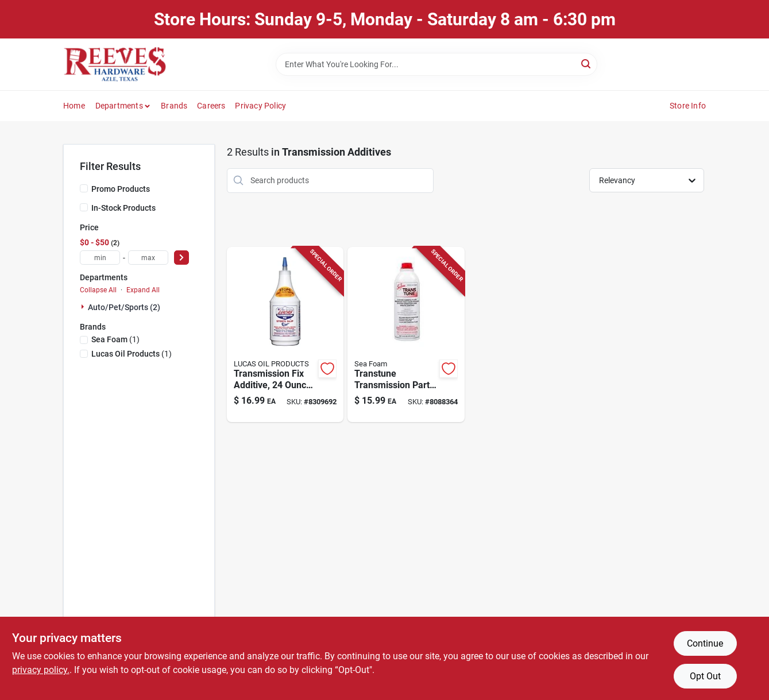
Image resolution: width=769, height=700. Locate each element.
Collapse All (98, 290)
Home (74, 106)
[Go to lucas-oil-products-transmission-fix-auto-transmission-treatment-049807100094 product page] (285, 335)
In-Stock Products (123, 208)
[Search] (587, 63)
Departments (119, 106)
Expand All (143, 290)
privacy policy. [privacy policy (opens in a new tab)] (41, 670)
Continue (705, 643)
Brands (174, 106)
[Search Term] (436, 64)
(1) (115, 339)
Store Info (688, 106)
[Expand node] (84, 307)
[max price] (148, 258)
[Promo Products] (84, 188)
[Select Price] (181, 258)
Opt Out (705, 676)
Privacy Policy (260, 106)
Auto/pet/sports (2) (124, 307)
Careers (211, 106)
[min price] (100, 258)
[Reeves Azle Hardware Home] (115, 64)
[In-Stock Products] (84, 207)
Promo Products (121, 189)
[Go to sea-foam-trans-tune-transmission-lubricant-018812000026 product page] (406, 335)
